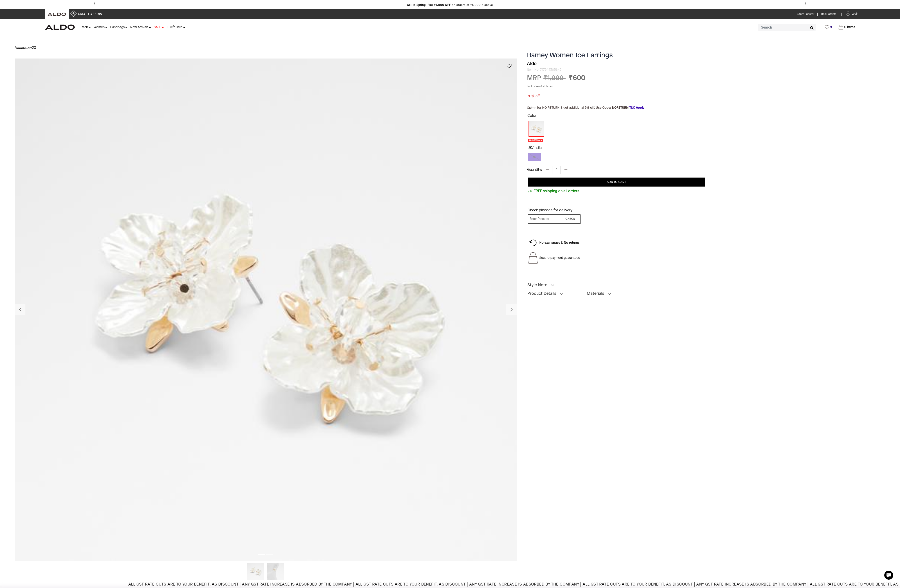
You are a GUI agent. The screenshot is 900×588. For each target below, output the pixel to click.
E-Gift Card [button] (175, 27)
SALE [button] (157, 27)
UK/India (534, 148)
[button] (855, 13)
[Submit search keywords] (812, 28)
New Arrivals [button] (139, 27)
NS (534, 157)
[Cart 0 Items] (847, 27)
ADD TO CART (616, 182)
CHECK (570, 219)
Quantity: (535, 170)
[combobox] (787, 27)
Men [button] (85, 27)
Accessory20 (25, 48)
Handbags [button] (117, 27)
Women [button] (99, 27)
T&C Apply (637, 108)
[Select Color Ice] (535, 129)
